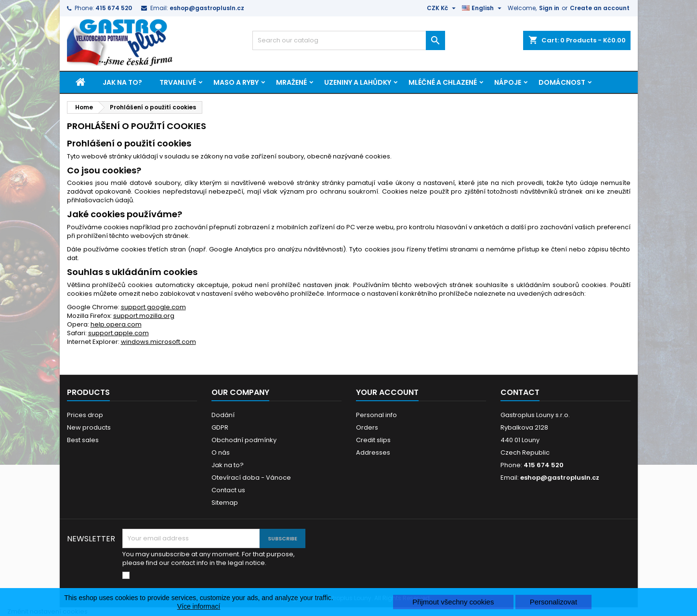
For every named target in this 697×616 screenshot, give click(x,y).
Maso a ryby (236, 82)
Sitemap (225, 503)
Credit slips (373, 440)
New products (89, 427)
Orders (367, 427)
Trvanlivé (178, 82)
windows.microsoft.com (158, 342)
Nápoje (508, 82)
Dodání (223, 415)
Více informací (199, 606)
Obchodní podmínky (244, 440)
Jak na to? (122, 82)
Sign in (549, 8)
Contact (520, 392)
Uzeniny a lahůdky (358, 82)
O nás (221, 452)
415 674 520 (114, 8)
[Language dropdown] (483, 8)
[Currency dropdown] (442, 8)
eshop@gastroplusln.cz (207, 8)
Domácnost (562, 82)
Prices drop (85, 415)
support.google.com (153, 307)
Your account (387, 392)
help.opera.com (116, 324)
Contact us (228, 490)
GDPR (220, 427)
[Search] (349, 40)
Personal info (376, 415)
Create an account (600, 8)
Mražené (291, 82)
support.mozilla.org (144, 316)
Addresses (373, 452)
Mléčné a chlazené (443, 82)
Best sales (83, 440)
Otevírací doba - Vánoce (251, 478)
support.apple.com (118, 333)
